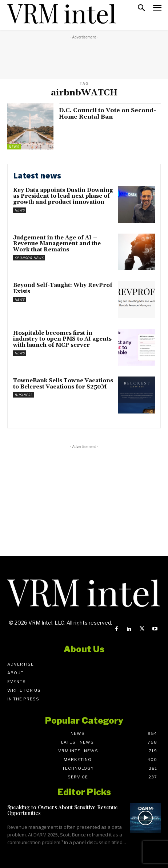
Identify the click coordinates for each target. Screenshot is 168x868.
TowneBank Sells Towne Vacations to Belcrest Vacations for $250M (63, 384)
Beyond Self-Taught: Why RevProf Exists (63, 288)
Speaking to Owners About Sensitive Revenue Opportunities (63, 810)
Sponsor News (29, 258)
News (14, 147)
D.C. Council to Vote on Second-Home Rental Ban (107, 114)
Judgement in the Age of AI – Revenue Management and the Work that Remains (57, 244)
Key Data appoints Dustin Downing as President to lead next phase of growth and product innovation (63, 196)
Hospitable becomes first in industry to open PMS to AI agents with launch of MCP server (62, 339)
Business (23, 395)
